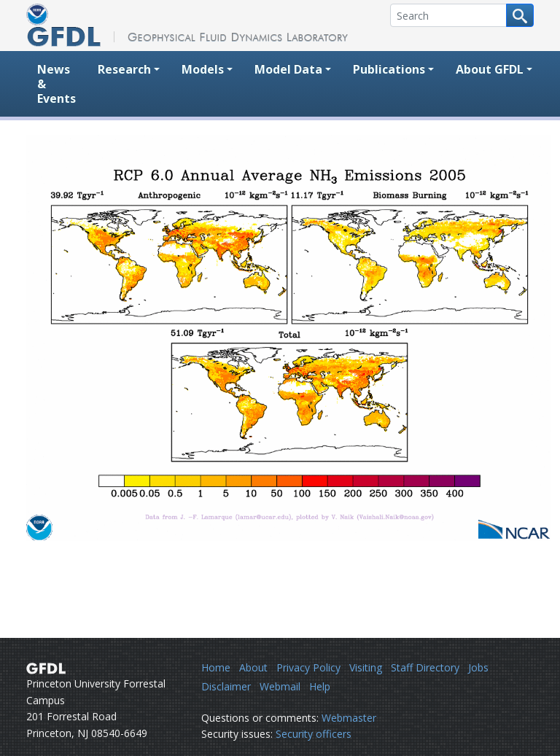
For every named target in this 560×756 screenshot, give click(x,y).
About (253, 667)
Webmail (280, 686)
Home (216, 667)
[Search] (448, 15)
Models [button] (203, 69)
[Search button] (520, 15)
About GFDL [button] (490, 69)
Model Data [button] (288, 69)
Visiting (366, 667)
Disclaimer (226, 686)
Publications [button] (389, 69)
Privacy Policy (308, 667)
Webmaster (349, 718)
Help (320, 686)
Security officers (314, 734)
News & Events (57, 84)
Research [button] (124, 69)
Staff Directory (425, 667)
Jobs (478, 667)
